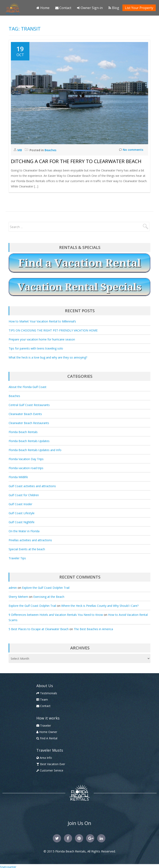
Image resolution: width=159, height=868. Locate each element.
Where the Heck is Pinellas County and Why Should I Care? (100, 606)
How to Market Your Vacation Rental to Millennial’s (42, 321)
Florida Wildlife (18, 477)
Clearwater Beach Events (25, 414)
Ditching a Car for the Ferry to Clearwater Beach (76, 161)
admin (13, 588)
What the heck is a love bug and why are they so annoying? (48, 357)
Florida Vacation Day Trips (26, 459)
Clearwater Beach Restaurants (29, 423)
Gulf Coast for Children (24, 495)
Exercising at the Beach (49, 597)
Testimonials (47, 693)
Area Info (44, 758)
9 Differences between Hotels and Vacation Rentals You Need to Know (56, 615)
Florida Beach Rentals (23, 432)
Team (42, 700)
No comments (131, 150)
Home (43, 8)
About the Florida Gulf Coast (28, 387)
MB (20, 150)
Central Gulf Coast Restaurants (29, 405)
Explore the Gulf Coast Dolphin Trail (46, 588)
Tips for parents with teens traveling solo (36, 348)
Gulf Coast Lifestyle (22, 513)
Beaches (51, 150)
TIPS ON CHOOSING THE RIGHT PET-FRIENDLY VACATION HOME (53, 330)
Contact (63, 8)
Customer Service (50, 770)
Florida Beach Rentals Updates (29, 441)
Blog (114, 8)
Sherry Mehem (18, 597)
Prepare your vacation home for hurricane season (42, 339)
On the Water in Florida (24, 531)
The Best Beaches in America (93, 629)
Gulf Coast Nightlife (22, 522)
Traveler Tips (17, 558)
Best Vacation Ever (51, 764)
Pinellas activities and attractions (30, 540)
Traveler (44, 726)
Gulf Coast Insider (20, 504)
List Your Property (139, 8)
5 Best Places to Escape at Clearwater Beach (39, 629)
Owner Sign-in (90, 8)
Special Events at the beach (27, 549)
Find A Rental (47, 738)
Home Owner (47, 732)
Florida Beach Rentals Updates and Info (35, 450)
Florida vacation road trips (26, 468)
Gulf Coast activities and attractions (32, 486)
